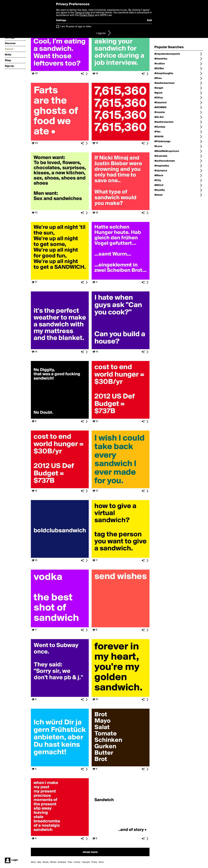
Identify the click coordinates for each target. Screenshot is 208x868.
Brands (46, 862)
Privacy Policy (87, 15)
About (33, 862)
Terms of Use (82, 13)
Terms (101, 862)
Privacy (94, 862)
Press (70, 862)
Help (39, 862)
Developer (62, 862)
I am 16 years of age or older (76, 27)
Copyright (86, 862)
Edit (149, 20)
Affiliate (53, 862)
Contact (77, 862)
